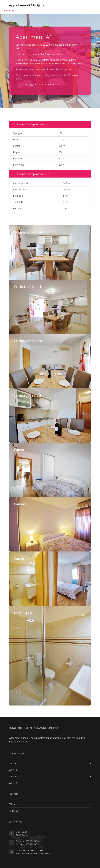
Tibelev (13, 804)
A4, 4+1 (13, 783)
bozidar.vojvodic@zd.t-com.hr (29, 850)
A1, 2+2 (13, 763)
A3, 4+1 (13, 776)
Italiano (9, 11)
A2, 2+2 (13, 770)
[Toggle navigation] (89, 6)
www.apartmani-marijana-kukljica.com (33, 854)
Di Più (50, 252)
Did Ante (14, 811)
